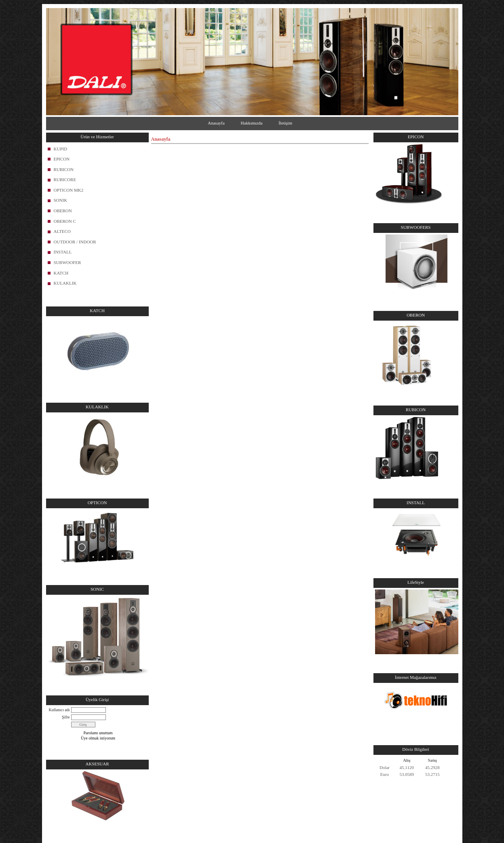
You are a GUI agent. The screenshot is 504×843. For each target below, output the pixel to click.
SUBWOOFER (67, 262)
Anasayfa (216, 123)
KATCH (61, 273)
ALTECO (62, 231)
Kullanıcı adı (59, 710)
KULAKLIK (65, 283)
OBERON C (65, 221)
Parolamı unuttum (98, 733)
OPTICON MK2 (69, 190)
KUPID (61, 149)
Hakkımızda (252, 123)
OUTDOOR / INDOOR (75, 242)
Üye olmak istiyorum (98, 738)
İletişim (285, 123)
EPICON (62, 159)
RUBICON (64, 169)
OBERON (63, 211)
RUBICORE (65, 180)
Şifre (66, 717)
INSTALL (63, 252)
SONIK (61, 200)
